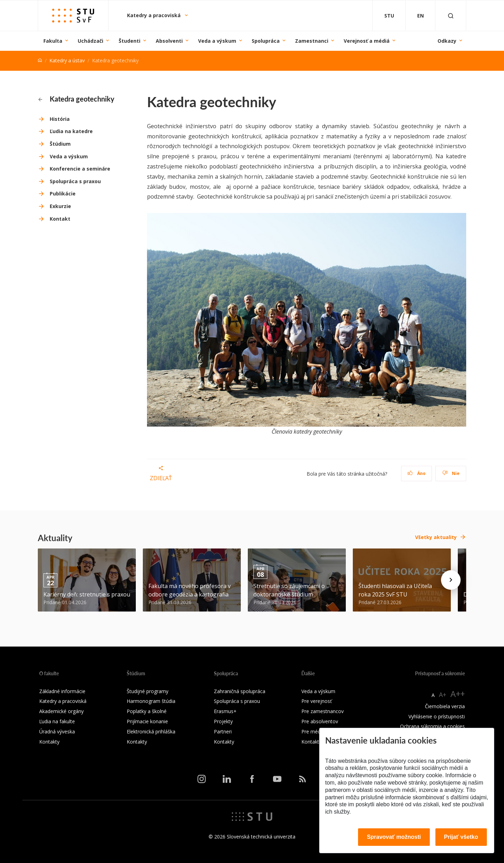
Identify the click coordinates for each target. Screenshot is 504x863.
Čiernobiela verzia (445, 706)
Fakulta (53, 41)
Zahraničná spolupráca (240, 691)
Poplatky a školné (147, 711)
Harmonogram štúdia (151, 701)
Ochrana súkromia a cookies (432, 726)
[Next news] (451, 580)
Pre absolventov (320, 721)
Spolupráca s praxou (75, 181)
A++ (458, 694)
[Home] (40, 60)
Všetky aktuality (436, 537)
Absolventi (169, 41)
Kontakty (49, 742)
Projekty (223, 721)
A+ (443, 695)
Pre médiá (313, 731)
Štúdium (60, 144)
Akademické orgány (61, 711)
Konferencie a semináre (80, 169)
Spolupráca (266, 41)
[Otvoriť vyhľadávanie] (451, 16)
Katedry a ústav (67, 60)
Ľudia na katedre (71, 131)
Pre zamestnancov (323, 711)
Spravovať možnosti (394, 837)
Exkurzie (60, 206)
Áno (417, 473)
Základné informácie (62, 691)
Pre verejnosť (317, 701)
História (60, 119)
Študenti (129, 41)
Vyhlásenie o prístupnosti (437, 716)
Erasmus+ (225, 711)
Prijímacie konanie (147, 721)
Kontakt (60, 219)
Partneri (223, 731)
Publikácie (63, 194)
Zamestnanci (312, 41)
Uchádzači (90, 41)
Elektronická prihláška (151, 731)
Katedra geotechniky (76, 99)
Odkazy (447, 41)
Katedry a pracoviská (155, 15)
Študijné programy (148, 691)
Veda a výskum (217, 41)
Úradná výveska (57, 731)
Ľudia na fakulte (57, 721)
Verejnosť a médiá (367, 41)
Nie (451, 473)
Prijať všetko (461, 837)
